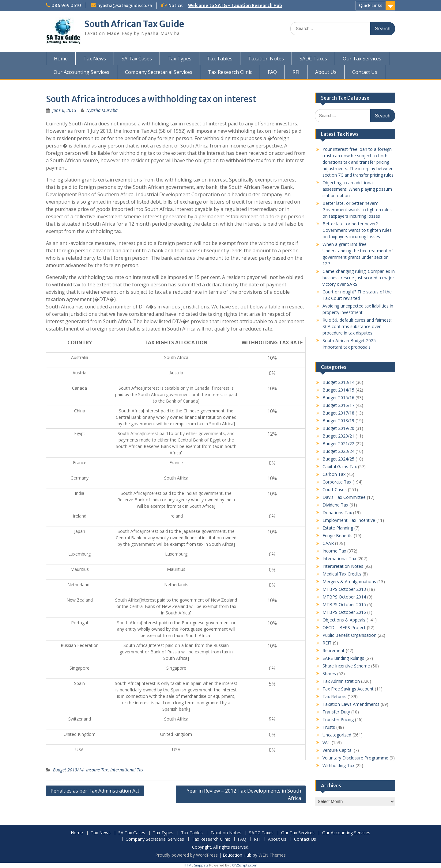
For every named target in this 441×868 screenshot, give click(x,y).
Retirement (334, 650)
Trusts (329, 727)
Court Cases (335, 489)
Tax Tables (220, 59)
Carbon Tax (334, 474)
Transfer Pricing (338, 719)
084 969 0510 (66, 6)
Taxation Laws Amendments (351, 704)
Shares (329, 673)
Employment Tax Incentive (349, 520)
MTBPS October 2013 (344, 589)
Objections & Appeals (344, 620)
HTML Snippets (196, 865)
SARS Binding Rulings (343, 658)
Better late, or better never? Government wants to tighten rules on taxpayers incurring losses (357, 210)
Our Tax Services (362, 59)
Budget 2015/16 (338, 398)
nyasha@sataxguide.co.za (125, 6)
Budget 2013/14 (68, 770)
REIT (327, 643)
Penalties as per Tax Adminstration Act (95, 791)
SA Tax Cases (137, 59)
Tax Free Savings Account (348, 689)
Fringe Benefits (337, 535)
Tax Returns (334, 696)
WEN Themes (272, 855)
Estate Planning (338, 528)
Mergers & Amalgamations (349, 581)
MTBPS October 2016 (344, 612)
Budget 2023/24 (338, 451)
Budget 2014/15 (338, 390)
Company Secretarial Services (159, 72)
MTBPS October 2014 (344, 597)
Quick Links (371, 6)
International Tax (127, 770)
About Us (326, 72)
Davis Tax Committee (344, 497)
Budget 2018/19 (338, 421)
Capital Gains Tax (340, 467)
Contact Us (365, 72)
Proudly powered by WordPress (187, 855)
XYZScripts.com (245, 865)
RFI (296, 72)
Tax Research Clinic (230, 72)
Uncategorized (337, 735)
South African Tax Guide (134, 24)
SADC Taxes (313, 59)
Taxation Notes (266, 59)
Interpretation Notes (343, 566)
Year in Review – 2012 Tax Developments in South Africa (244, 794)
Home (61, 59)
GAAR (328, 543)
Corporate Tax (337, 482)
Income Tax (97, 770)
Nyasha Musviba (102, 110)
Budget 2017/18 (338, 413)
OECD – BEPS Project (344, 627)
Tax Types (179, 59)
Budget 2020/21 (338, 436)
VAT (326, 742)
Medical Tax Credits (342, 574)
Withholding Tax (338, 765)
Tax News (95, 59)
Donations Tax (337, 512)
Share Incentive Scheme (346, 666)
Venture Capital (337, 750)
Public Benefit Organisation (349, 635)
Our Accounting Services (81, 72)
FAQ (272, 72)
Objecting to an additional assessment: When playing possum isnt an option (357, 189)
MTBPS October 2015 (344, 604)
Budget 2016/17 (338, 405)
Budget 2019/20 (338, 428)
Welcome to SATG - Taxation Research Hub (235, 6)
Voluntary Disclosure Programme (355, 758)
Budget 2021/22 (338, 444)
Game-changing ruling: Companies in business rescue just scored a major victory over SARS (359, 278)
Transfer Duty (336, 712)
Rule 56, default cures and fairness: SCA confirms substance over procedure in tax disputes (357, 326)
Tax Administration (341, 681)
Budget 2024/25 (338, 459)
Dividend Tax (335, 505)
